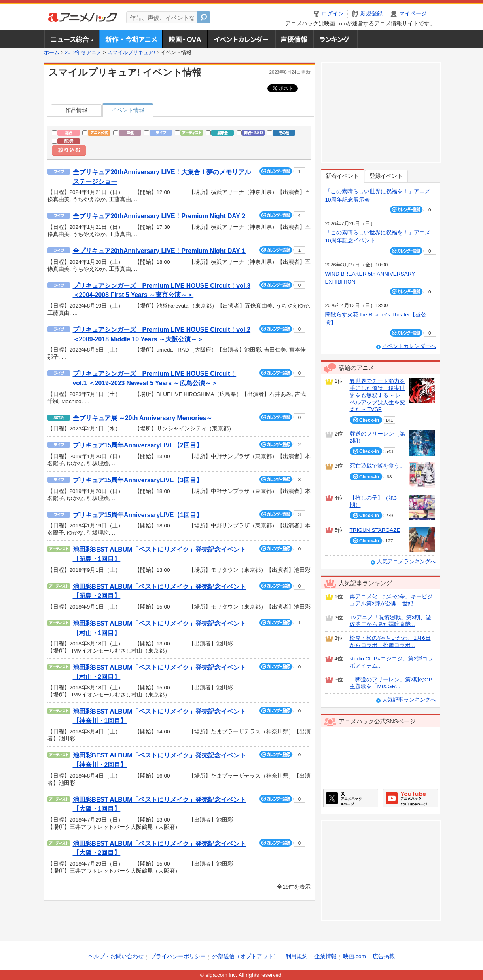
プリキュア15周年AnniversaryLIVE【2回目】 (138, 445)
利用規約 (297, 956)
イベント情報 (128, 110)
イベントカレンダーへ (409, 346)
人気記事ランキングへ (409, 700)
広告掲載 (384, 956)
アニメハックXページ (351, 798)
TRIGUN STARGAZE (375, 530)
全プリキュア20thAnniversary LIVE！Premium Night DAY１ (160, 251)
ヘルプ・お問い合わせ (116, 956)
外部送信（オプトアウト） (246, 956)
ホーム (52, 53)
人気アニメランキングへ (406, 562)
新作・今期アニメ (131, 39)
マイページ (413, 14)
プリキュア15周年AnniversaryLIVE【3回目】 (138, 480)
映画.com (354, 956)
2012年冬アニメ (83, 53)
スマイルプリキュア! (131, 53)
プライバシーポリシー (178, 956)
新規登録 (371, 14)
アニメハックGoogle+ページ (410, 798)
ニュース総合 (72, 39)
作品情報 (76, 110)
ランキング (335, 39)
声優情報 (294, 39)
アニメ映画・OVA (185, 39)
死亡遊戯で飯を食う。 (377, 466)
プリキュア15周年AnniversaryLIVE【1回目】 (138, 515)
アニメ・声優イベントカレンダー (241, 39)
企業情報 (326, 956)
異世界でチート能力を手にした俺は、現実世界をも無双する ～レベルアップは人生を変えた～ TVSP (377, 395)
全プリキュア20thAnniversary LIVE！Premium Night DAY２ (160, 216)
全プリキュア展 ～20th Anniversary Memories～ (143, 418)
